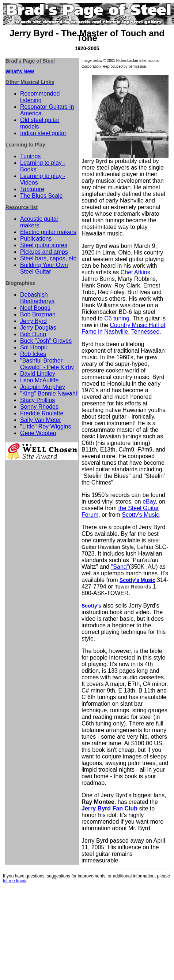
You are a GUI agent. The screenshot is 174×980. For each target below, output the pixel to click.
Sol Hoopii (33, 347)
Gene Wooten (38, 433)
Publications (36, 239)
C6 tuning (117, 318)
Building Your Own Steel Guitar (44, 268)
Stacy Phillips (37, 400)
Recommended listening (40, 97)
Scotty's (91, 606)
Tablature (32, 189)
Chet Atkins (135, 272)
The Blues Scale (41, 196)
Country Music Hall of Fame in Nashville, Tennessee (123, 328)
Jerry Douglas (38, 328)
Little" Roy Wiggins (47, 426)
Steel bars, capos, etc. (49, 258)
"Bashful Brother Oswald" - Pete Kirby (47, 364)
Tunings (30, 156)
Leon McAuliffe (39, 380)
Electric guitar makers (48, 232)
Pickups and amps (44, 252)
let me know (14, 881)
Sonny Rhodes (39, 407)
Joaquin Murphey (43, 387)
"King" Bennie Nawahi (48, 394)
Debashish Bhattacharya (37, 298)
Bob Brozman (38, 314)
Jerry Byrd (33, 321)
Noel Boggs (35, 308)
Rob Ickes (33, 354)
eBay (149, 502)
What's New (20, 71)
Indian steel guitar (43, 133)
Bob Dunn (33, 334)
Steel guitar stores (44, 245)
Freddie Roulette (42, 413)
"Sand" (120, 567)
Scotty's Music (140, 515)
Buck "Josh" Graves (46, 341)
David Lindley (38, 374)
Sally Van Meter (41, 420)
